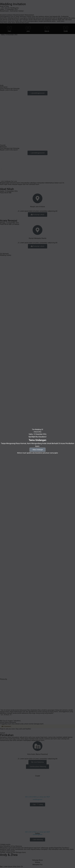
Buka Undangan (37, 450)
